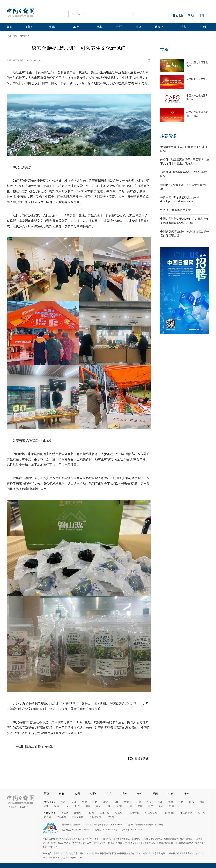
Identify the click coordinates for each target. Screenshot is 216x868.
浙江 (160, 802)
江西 (181, 802)
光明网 (47, 817)
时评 (62, 794)
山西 (95, 802)
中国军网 (61, 817)
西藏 (140, 806)
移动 (191, 16)
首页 (10, 27)
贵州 (119, 806)
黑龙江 (128, 802)
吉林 (116, 802)
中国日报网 (12, 36)
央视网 (118, 813)
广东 (67, 806)
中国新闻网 (78, 817)
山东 (192, 802)
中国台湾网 (169, 813)
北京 (64, 802)
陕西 (151, 806)
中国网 (90, 813)
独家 (171, 794)
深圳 (172, 806)
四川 (109, 806)
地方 (183, 27)
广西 (77, 806)
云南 (130, 806)
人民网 (65, 813)
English (178, 16)
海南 (88, 806)
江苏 (150, 802)
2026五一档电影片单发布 (175, 210)
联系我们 (24, 807)
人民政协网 (95, 817)
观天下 (159, 27)
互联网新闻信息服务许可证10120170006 (103, 825)
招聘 (186, 794)
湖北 (46, 806)
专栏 (119, 27)
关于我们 (12, 807)
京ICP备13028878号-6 (132, 830)
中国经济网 (151, 813)
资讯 (52, 27)
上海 (139, 802)
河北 (85, 802)
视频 (100, 27)
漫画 (138, 27)
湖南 (57, 806)
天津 (74, 802)
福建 (171, 802)
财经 (93, 794)
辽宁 (105, 802)
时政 (29, 27)
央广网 (201, 813)
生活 (109, 794)
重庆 (98, 806)
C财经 (76, 27)
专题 (164, 49)
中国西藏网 (186, 813)
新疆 (161, 806)
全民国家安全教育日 (197, 79)
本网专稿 (23, 36)
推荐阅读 (168, 136)
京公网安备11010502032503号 (76, 830)
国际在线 (104, 813)
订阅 (201, 16)
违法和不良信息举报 (71, 825)
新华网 (78, 813)
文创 (203, 27)
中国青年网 (134, 813)
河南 (202, 802)
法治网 (110, 817)
